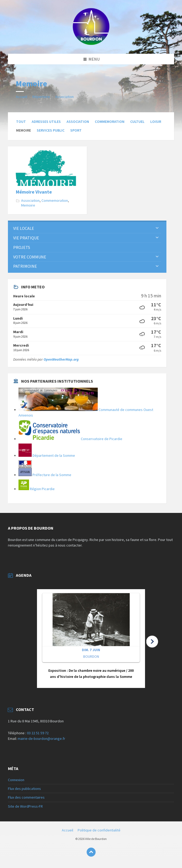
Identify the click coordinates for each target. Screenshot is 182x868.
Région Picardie (37, 489)
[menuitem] (87, 228)
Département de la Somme (47, 455)
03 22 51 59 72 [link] (38, 733)
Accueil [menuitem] (67, 830)
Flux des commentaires (26, 797)
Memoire (28, 205)
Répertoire (41, 97)
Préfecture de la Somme (45, 475)
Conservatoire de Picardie (70, 439)
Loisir (156, 122)
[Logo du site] (91, 43)
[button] (91, 639)
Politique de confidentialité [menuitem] (99, 830)
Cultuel (137, 122)
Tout (21, 122)
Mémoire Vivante (34, 192)
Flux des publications (24, 789)
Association (64, 97)
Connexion (16, 780)
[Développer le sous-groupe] (157, 228)
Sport (76, 130)
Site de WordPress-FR (25, 806)
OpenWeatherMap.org (61, 359)
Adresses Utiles (46, 122)
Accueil (22, 97)
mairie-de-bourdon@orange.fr (41, 739)
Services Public (51, 130)
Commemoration (110, 122)
